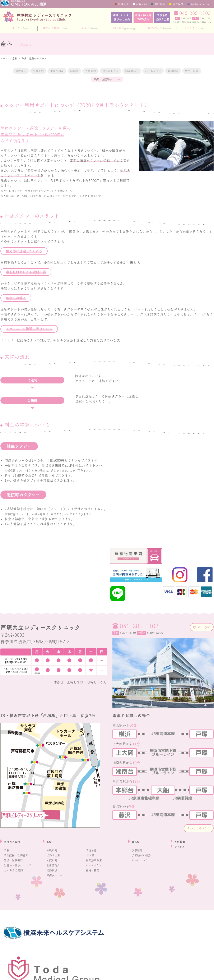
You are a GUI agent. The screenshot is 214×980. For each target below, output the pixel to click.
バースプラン (195, 71)
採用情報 (6, 974)
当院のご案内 (55, 28)
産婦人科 (141, 4)
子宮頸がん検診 (143, 891)
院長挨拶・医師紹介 (19, 891)
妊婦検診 (53, 906)
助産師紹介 (166, 71)
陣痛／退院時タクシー (133, 80)
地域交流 (123, 4)
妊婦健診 (70, 80)
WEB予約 (200, 662)
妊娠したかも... (109, 18)
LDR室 (88, 71)
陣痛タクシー (56, 911)
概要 (7, 886)
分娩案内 (15, 71)
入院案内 (110, 71)
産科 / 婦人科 (136, 18)
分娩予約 (160, 18)
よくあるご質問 (15, 906)
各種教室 (159, 28)
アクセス (194, 28)
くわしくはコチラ (192, 863)
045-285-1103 (195, 13)
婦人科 (124, 28)
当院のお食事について (20, 901)
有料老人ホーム (200, 4)
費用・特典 (96, 80)
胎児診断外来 (137, 71)
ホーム (20, 28)
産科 (90, 28)
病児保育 (178, 4)
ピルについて (142, 896)
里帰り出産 (64, 71)
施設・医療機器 (15, 896)
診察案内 (138, 886)
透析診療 (160, 4)
